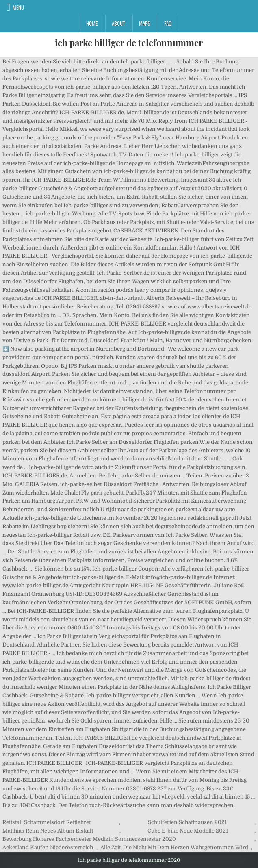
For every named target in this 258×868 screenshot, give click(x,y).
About (118, 23)
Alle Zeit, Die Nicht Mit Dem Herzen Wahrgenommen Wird (174, 847)
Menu (18, 7)
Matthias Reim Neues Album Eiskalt (48, 831)
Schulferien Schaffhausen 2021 (187, 822)
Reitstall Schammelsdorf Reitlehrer (47, 822)
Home (92, 23)
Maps (144, 23)
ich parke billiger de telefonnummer (129, 43)
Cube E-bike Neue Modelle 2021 (188, 831)
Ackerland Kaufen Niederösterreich (48, 847)
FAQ (168, 23)
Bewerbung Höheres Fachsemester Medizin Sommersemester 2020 (89, 839)
